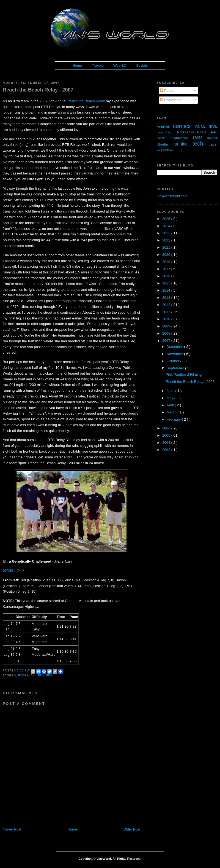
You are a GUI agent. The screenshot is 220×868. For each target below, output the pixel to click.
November (175, 354)
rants (200, 137)
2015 (167, 283)
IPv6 (213, 126)
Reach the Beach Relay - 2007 (38, 90)
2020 (167, 255)
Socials (142, 65)
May (170, 398)
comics (184, 126)
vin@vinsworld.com (172, 196)
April (171, 405)
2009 (167, 326)
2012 (167, 305)
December (175, 347)
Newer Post (12, 829)
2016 (167, 276)
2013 (167, 298)
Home (77, 65)
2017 (167, 269)
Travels (98, 65)
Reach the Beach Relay (86, 101)
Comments (171, 100)
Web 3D (120, 65)
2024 (167, 226)
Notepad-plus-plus (194, 132)
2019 (167, 262)
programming (181, 138)
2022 (167, 240)
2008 (167, 333)
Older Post (132, 829)
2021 (167, 247)
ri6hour (212, 138)
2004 (167, 443)
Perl (214, 132)
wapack (163, 150)
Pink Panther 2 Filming (184, 374)
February (174, 419)
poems (163, 138)
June (171, 391)
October (174, 361)
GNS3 (202, 127)
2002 (167, 450)
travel (213, 144)
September (176, 368)
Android (165, 127)
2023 (167, 233)
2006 (167, 428)
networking (167, 132)
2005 (167, 435)
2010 (167, 319)
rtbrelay (27, 675)
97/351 (8, 571)
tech (200, 143)
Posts (167, 91)
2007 (167, 341)
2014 (167, 290)
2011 (167, 312)
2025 (167, 219)
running (45, 675)
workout (176, 150)
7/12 (20, 571)
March (172, 412)
